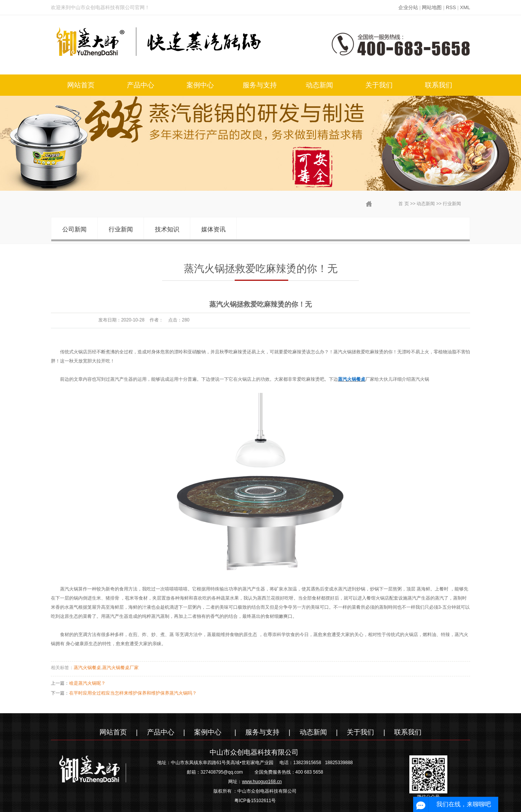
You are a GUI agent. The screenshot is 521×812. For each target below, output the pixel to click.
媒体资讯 (213, 229)
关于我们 (379, 85)
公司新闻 (74, 229)
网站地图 (432, 7)
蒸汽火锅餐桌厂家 (120, 668)
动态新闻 (319, 85)
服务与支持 (260, 85)
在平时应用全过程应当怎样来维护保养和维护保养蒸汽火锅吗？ (133, 693)
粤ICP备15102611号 (255, 801)
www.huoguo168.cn (262, 782)
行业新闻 (452, 204)
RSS (451, 7)
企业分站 (408, 7)
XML (465, 7)
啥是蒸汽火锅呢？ (87, 683)
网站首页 (81, 85)
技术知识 (167, 229)
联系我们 (439, 85)
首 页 (403, 204)
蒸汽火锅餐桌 (87, 668)
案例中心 (200, 85)
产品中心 (141, 85)
